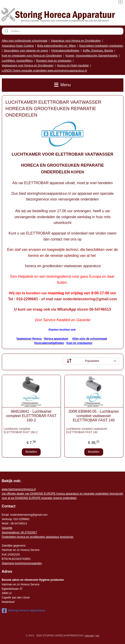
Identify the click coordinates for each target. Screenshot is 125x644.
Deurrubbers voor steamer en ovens (26, 51)
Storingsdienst (11, 532)
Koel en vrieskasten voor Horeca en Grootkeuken (32, 56)
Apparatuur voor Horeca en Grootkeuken (76, 41)
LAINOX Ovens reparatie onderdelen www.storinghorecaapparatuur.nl (44, 71)
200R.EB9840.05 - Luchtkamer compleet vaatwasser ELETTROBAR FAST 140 (94, 416)
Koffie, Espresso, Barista (98, 51)
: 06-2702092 (27, 532)
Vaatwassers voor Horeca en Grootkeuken (28, 66)
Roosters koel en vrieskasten (54, 61)
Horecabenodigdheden (65, 51)
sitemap (89, 635)
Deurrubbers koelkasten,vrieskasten (101, 46)
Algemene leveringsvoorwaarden (22, 563)
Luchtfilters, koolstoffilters (17, 61)
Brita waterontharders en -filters (56, 46)
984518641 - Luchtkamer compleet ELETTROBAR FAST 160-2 (31, 416)
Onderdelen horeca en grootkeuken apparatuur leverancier (38, 537)
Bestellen (31, 452)
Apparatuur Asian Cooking (18, 46)
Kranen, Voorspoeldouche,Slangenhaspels (92, 56)
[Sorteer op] (91, 361)
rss (98, 635)
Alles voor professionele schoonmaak (25, 41)
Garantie (7, 528)
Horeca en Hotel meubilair (73, 66)
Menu (62, 85)
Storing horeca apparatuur (24, 611)
